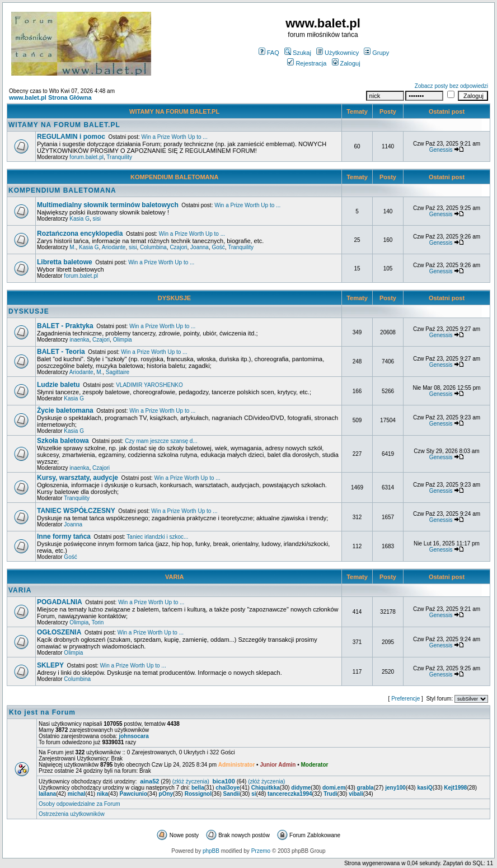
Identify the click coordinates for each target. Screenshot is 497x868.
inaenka (79, 340)
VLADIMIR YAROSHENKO (149, 385)
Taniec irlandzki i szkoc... (157, 537)
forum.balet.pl (86, 157)
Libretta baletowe (65, 262)
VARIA (174, 577)
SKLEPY (50, 665)
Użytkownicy (337, 53)
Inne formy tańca (64, 536)
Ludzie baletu (58, 385)
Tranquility (119, 157)
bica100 (223, 781)
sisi (97, 219)
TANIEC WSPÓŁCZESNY (76, 511)
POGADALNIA (60, 602)
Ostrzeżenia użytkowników (72, 814)
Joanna (200, 247)
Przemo (261, 851)
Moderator (315, 765)
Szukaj (298, 53)
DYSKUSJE (174, 298)
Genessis (441, 150)
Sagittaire (118, 372)
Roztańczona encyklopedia (80, 234)
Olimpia (123, 340)
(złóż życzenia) (191, 781)
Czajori (178, 247)
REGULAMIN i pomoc (71, 137)
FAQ (269, 53)
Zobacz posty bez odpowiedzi (451, 86)
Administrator (237, 765)
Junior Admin (278, 765)
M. (72, 247)
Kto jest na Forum (42, 712)
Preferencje (405, 699)
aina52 (149, 781)
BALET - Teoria (61, 352)
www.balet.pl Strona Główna (50, 97)
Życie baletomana (65, 410)
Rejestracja (307, 63)
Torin (98, 622)
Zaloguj (346, 63)
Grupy (376, 53)
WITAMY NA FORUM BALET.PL (174, 111)
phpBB (211, 851)
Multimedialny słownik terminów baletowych (108, 205)
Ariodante (114, 247)
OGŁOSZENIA (59, 632)
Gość (218, 247)
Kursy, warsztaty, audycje (78, 478)
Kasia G (79, 219)
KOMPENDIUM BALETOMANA (174, 177)
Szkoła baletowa (63, 441)
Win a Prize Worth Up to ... (174, 137)
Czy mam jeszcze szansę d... (161, 441)
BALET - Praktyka (65, 326)
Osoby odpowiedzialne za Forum (79, 804)
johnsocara (133, 736)
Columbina (153, 247)
